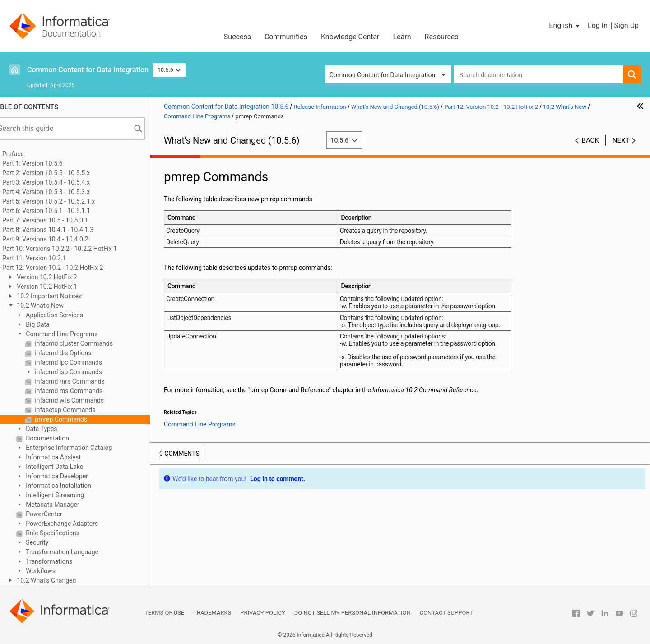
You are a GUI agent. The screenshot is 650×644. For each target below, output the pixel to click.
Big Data (50, 324)
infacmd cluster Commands (86, 343)
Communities (286, 37)
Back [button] (590, 140)
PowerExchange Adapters (74, 524)
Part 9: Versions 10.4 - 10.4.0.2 (58, 239)
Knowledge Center (350, 37)
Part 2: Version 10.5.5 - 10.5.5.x (59, 173)
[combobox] (538, 74)
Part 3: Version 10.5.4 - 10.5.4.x (59, 182)
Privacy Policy (262, 613)
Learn (402, 37)
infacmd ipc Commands (80, 362)
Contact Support (446, 613)
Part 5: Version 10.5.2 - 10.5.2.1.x (61, 201)
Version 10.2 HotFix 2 (59, 277)
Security (49, 542)
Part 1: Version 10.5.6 (45, 163)
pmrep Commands (73, 419)
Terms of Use (164, 613)
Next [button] (621, 140)
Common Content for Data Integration (88, 70)
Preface (26, 154)
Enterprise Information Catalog (81, 448)
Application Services (66, 315)
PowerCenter (56, 514)
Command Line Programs (74, 334)
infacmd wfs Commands (81, 400)
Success (237, 37)
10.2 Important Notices (61, 296)
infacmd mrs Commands (82, 381)
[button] (565, 26)
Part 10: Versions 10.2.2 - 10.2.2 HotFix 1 (72, 249)
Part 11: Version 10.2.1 (47, 258)
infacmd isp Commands (80, 372)
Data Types (53, 429)
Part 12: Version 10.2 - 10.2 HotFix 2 (65, 268)
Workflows (53, 571)
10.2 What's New (52, 306)
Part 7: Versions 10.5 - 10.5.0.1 (58, 220)
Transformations (61, 561)
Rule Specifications (65, 533)
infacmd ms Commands (81, 391)
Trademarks (212, 613)
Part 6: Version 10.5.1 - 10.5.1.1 (59, 211)
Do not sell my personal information (353, 613)
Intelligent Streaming (67, 495)
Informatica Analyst (65, 457)
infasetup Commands (77, 410)
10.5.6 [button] (169, 70)
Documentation (59, 438)
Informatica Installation (70, 486)
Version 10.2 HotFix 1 (59, 287)
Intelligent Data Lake (66, 467)
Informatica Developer (69, 476)
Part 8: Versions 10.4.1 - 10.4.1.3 (60, 230)
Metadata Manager (65, 505)
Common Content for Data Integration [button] (382, 75)
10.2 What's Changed (58, 580)
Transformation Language (74, 552)
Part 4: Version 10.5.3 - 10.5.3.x (59, 192)
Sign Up (626, 25)
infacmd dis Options (75, 353)
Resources (442, 37)
